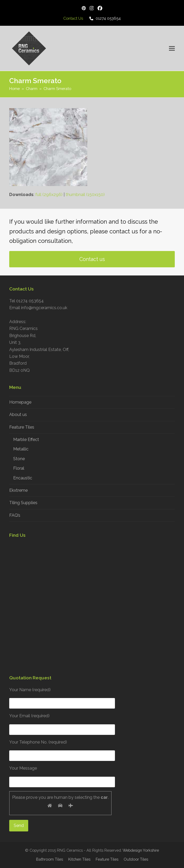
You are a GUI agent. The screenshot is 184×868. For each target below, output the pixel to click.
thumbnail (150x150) (85, 195)
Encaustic (23, 478)
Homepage (20, 402)
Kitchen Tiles (79, 859)
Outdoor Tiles (136, 859)
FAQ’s (15, 515)
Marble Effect (26, 440)
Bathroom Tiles (50, 859)
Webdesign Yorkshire (141, 850)
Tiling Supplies (23, 503)
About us (18, 415)
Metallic (21, 449)
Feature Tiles (22, 427)
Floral (19, 468)
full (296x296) (49, 195)
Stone (19, 459)
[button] (172, 48)
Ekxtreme (18, 490)
